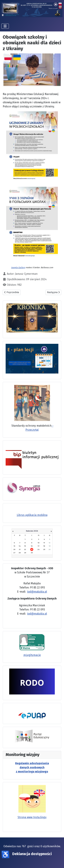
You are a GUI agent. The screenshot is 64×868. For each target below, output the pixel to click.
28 (20, 553)
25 (44, 549)
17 (39, 546)
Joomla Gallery (18, 268)
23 (32, 549)
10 (39, 543)
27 (14, 553)
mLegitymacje (32, 655)
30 (32, 553)
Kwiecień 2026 (32, 531)
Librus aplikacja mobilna (32, 515)
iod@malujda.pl (37, 592)
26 (50, 549)
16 (32, 546)
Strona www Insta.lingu (32, 817)
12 (50, 543)
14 (20, 546)
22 (25, 549)
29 (25, 553)
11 (44, 543)
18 (44, 546)
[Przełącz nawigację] (5, 26)
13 (14, 546)
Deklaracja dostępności (32, 854)
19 (50, 546)
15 (25, 546)
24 (39, 549)
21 (20, 549)
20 (14, 549)
